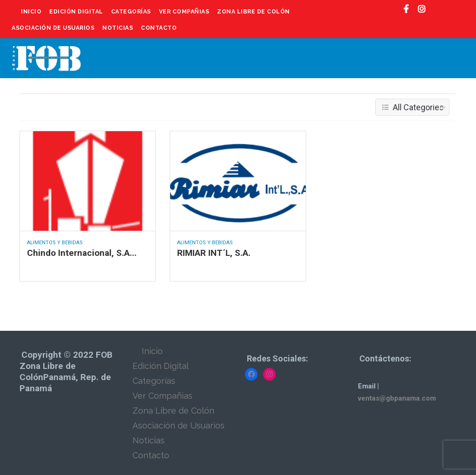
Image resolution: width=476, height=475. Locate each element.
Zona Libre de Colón (254, 12)
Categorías (131, 12)
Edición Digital (76, 12)
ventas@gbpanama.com (397, 398)
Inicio (31, 12)
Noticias (118, 28)
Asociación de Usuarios (53, 28)
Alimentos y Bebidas (55, 243)
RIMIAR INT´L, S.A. (214, 253)
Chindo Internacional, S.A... (82, 253)
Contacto (159, 28)
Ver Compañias (184, 12)
